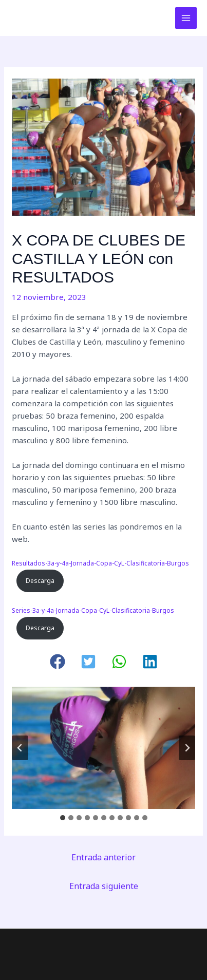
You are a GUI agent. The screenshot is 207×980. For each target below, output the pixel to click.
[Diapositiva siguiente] (187, 748)
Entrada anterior (103, 857)
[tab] (63, 818)
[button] (58, 662)
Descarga (40, 581)
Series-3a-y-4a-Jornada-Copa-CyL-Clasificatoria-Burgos (93, 610)
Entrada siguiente (104, 886)
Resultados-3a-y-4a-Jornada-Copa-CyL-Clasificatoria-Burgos (100, 563)
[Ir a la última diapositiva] (20, 748)
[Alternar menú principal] (186, 18)
